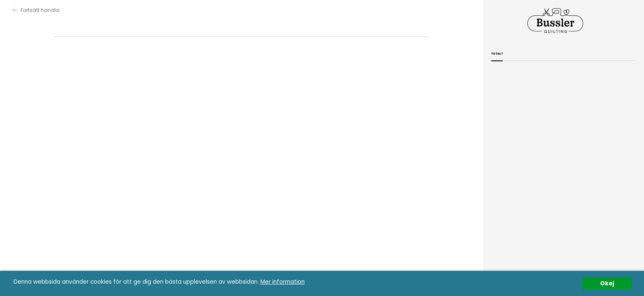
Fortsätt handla (36, 10)
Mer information (283, 282)
